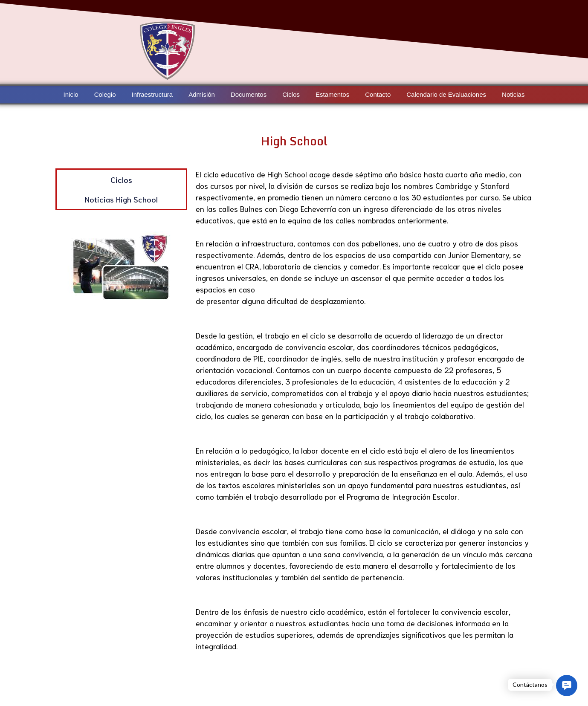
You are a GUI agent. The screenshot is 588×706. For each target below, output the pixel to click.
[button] (567, 686)
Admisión (202, 94)
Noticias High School (121, 199)
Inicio (73, 94)
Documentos (249, 94)
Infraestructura (153, 94)
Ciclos (291, 94)
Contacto (377, 94)
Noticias (512, 94)
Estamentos (332, 94)
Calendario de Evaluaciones (445, 94)
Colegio (106, 94)
